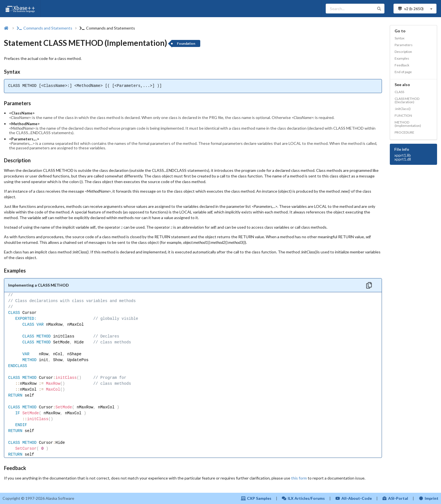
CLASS (399, 92)
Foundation (186, 43)
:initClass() (403, 109)
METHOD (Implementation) (408, 124)
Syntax (400, 38)
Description (403, 52)
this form (299, 478)
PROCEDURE (404, 132)
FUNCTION (403, 115)
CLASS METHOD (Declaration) (407, 100)
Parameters (404, 45)
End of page (403, 72)
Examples (402, 58)
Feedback (402, 65)
